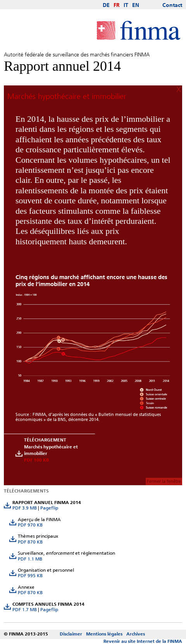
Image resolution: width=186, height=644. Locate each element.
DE (106, 5)
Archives (136, 634)
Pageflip (49, 508)
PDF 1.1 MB (30, 559)
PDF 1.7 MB (25, 610)
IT (126, 5)
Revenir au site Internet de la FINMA (143, 641)
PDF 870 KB (30, 542)
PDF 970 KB (30, 525)
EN (136, 5)
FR (117, 5)
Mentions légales (104, 634)
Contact (172, 5)
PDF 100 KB (36, 460)
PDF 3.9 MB (25, 508)
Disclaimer (71, 634)
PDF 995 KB (30, 576)
